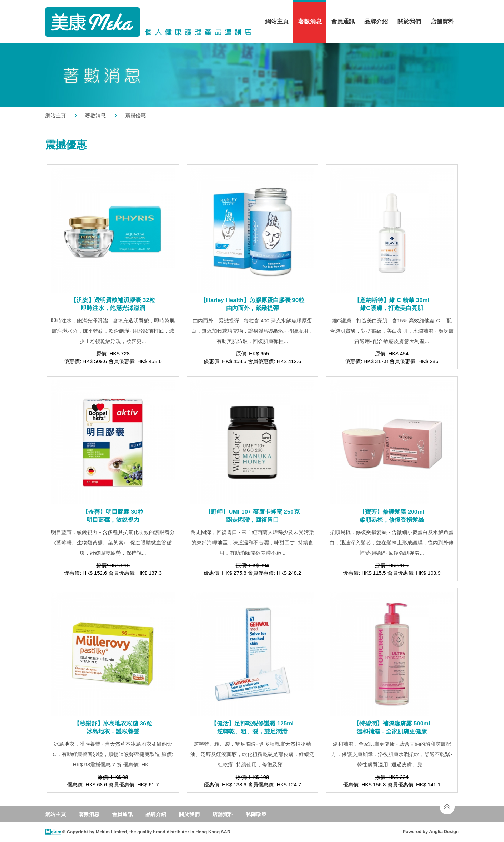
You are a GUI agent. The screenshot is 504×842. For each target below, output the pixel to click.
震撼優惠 (135, 115)
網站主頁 (277, 22)
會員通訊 (343, 22)
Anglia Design (444, 831)
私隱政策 (256, 814)
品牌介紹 (376, 22)
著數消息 (310, 22)
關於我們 (409, 22)
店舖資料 (442, 22)
